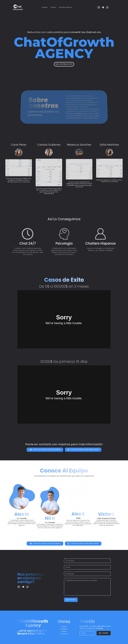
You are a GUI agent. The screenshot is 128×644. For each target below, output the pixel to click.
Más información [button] (64, 64)
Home (45, 7)
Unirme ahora (65, 7)
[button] (99, 7)
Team (53, 7)
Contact (64, 634)
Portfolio (64, 629)
